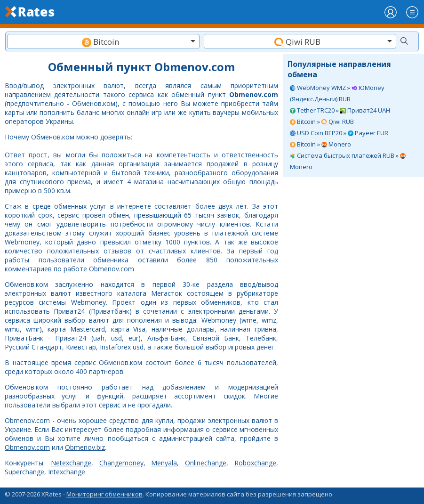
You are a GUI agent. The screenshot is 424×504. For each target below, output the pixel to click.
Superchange (24, 472)
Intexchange (67, 472)
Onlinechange (206, 463)
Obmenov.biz (85, 447)
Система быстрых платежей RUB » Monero (348, 161)
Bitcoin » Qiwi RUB (322, 122)
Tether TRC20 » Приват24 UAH (340, 110)
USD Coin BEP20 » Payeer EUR (339, 133)
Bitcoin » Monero (320, 144)
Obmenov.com (27, 447)
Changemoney (121, 463)
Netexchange (71, 463)
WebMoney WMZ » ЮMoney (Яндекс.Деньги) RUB (337, 93)
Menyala (164, 463)
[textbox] (103, 42)
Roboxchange (255, 463)
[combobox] (103, 41)
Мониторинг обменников (104, 494)
